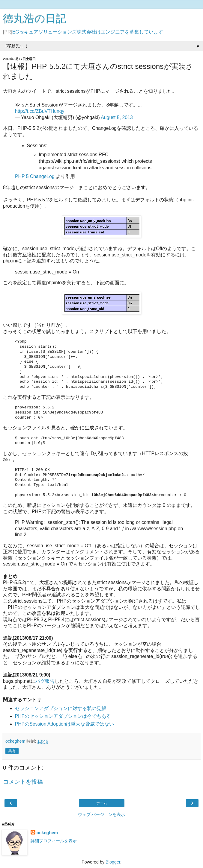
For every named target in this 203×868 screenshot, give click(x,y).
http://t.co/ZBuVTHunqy (40, 111)
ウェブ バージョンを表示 (102, 814)
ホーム (102, 803)
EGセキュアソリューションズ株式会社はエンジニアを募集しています (88, 32)
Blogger (113, 862)
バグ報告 (45, 681)
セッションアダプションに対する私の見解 (61, 708)
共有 (12, 751)
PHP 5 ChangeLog (35, 176)
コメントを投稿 (23, 782)
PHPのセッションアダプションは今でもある (63, 716)
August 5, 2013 (117, 117)
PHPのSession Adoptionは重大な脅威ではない (65, 724)
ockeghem (47, 833)
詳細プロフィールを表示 (54, 841)
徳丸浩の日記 (35, 19)
